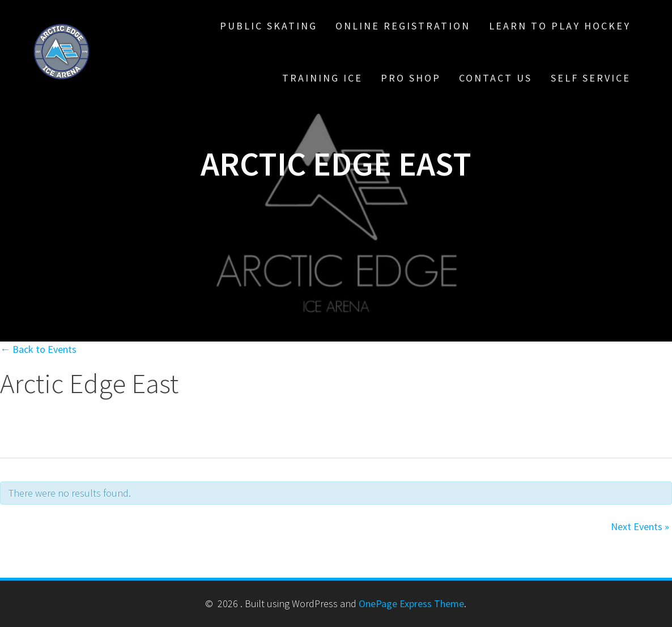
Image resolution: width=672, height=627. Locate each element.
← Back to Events (38, 349)
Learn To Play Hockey (560, 26)
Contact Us (496, 78)
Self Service (591, 78)
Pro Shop (411, 78)
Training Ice (322, 78)
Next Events (640, 526)
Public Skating (269, 26)
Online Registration (403, 26)
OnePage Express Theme (411, 603)
